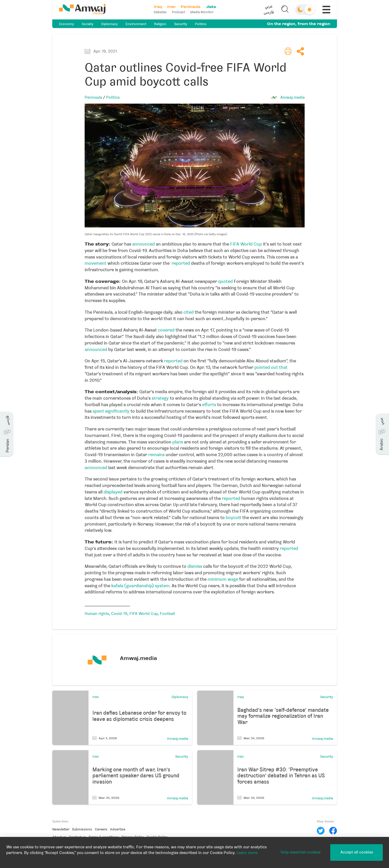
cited (189, 312)
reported (181, 263)
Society (88, 24)
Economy (67, 24)
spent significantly (111, 411)
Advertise (118, 829)
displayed (112, 492)
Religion (160, 24)
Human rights (97, 614)
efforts (209, 405)
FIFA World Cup (246, 244)
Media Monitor (202, 12)
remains (156, 455)
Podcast (178, 12)
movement (96, 263)
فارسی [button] (269, 13)
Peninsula (93, 97)
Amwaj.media (292, 97)
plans (177, 442)
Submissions (82, 829)
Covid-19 (119, 614)
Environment (136, 24)
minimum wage (223, 579)
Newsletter (61, 829)
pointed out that (271, 367)
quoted (225, 281)
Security (181, 24)
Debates (160, 12)
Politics (201, 24)
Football (167, 614)
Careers (101, 829)
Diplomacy (109, 24)
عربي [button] (269, 7)
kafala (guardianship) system (140, 586)
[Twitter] (321, 831)
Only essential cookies (300, 852)
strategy (160, 398)
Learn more (247, 853)
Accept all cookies (357, 852)
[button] (269, 10)
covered (166, 330)
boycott (234, 518)
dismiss (195, 566)
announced (144, 244)
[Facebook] (333, 831)
